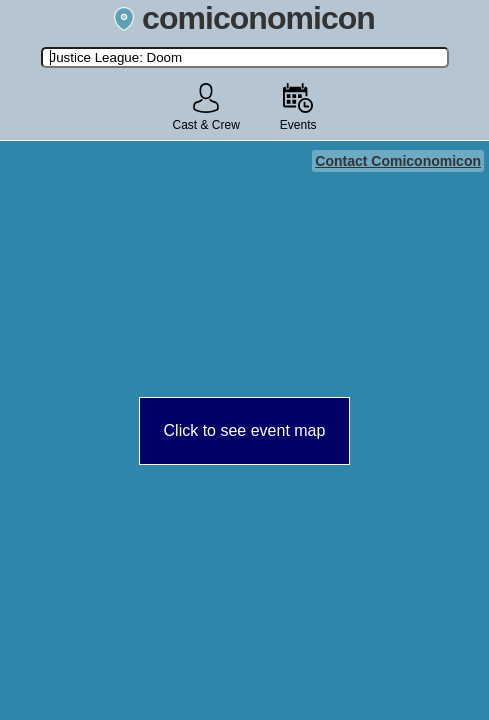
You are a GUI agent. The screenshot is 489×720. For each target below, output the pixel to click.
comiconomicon (244, 18)
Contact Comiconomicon (398, 161)
